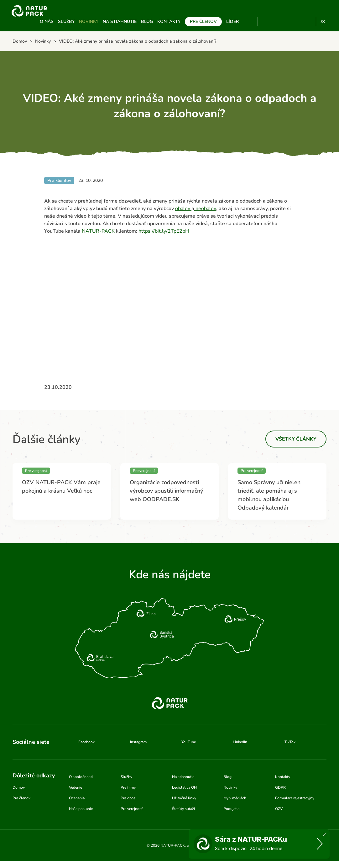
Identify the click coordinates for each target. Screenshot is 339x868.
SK (323, 22)
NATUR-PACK (98, 231)
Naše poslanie (81, 809)
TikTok (308, 21)
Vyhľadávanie (250, 22)
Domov (19, 787)
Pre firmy (128, 787)
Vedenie (76, 787)
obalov (183, 209)
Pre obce (128, 798)
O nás (47, 21)
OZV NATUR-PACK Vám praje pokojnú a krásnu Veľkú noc (61, 487)
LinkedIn (240, 742)
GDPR (280, 787)
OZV (279, 809)
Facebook (277, 21)
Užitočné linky (184, 798)
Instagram (288, 21)
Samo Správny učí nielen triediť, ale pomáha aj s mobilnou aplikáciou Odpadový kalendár (269, 495)
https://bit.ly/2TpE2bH (164, 231)
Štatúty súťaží (183, 809)
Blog (147, 21)
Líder (232, 21)
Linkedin (298, 21)
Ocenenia (77, 798)
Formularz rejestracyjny (295, 798)
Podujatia (231, 809)
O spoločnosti (81, 777)
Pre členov (203, 21)
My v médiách (235, 798)
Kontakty (169, 21)
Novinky (89, 21)
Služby (66, 21)
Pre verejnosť (132, 809)
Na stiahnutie (120, 21)
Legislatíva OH (184, 787)
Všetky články (296, 439)
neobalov (205, 209)
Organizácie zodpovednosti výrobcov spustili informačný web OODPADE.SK (166, 491)
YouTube (266, 21)
